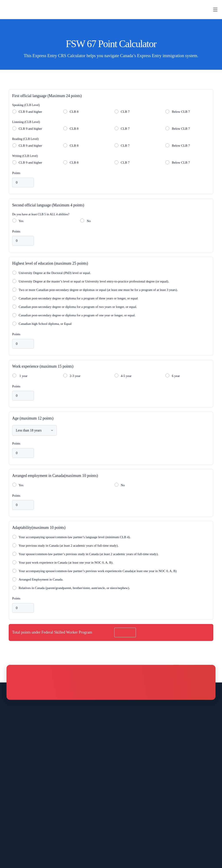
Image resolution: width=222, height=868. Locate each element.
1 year (23, 376)
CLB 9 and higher (30, 112)
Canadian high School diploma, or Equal (45, 324)
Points (16, 173)
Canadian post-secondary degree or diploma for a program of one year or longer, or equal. (77, 315)
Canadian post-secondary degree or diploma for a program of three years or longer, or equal (78, 298)
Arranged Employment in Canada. (41, 579)
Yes (21, 221)
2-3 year (75, 376)
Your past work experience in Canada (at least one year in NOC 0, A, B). (66, 563)
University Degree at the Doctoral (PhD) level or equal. (55, 273)
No (89, 221)
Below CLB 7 (181, 112)
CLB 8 (74, 112)
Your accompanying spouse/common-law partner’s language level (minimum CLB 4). (75, 537)
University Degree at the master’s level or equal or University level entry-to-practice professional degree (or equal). (94, 281)
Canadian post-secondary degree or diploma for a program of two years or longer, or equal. (78, 307)
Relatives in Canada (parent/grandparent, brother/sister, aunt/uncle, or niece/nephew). (74, 588)
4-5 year (126, 376)
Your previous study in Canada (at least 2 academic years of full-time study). (69, 546)
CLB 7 (125, 112)
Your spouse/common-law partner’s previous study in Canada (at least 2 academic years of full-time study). (89, 554)
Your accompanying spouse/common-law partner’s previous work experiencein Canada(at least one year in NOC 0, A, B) (98, 571)
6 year (176, 376)
